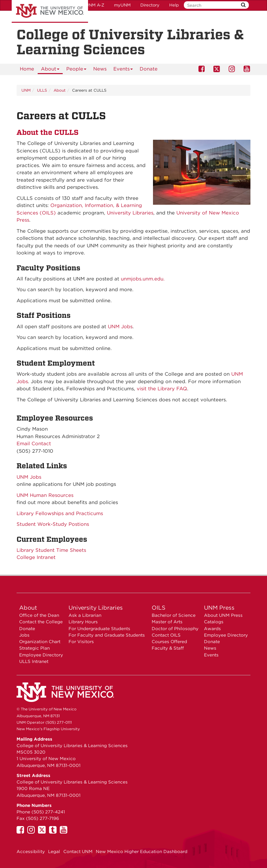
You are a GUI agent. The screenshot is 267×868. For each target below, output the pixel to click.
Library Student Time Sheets (51, 550)
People (76, 70)
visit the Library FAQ (162, 389)
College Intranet (36, 557)
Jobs (24, 635)
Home (27, 69)
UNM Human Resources (45, 495)
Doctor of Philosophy (175, 628)
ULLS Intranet (34, 661)
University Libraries (130, 213)
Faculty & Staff (168, 648)
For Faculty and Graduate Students (107, 635)
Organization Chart (40, 641)
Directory (150, 5)
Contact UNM (78, 851)
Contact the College (41, 622)
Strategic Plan (34, 648)
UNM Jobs (120, 327)
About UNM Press (223, 615)
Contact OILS (166, 635)
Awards (212, 628)
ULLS (42, 90)
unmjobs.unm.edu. (143, 279)
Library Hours (83, 622)
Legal (54, 851)
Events (123, 70)
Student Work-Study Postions (53, 524)
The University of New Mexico (50, 11)
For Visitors (81, 641)
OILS (159, 608)
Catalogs (214, 622)
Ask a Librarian (85, 615)
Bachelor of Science (174, 615)
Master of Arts (167, 622)
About (50, 70)
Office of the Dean (39, 615)
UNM (26, 90)
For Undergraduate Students (99, 628)
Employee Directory (41, 655)
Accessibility (31, 851)
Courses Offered (169, 641)
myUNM (122, 5)
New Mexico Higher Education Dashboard (142, 851)
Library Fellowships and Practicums (60, 513)
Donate (149, 69)
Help (174, 5)
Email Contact (34, 444)
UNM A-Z (95, 5)
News (100, 69)
